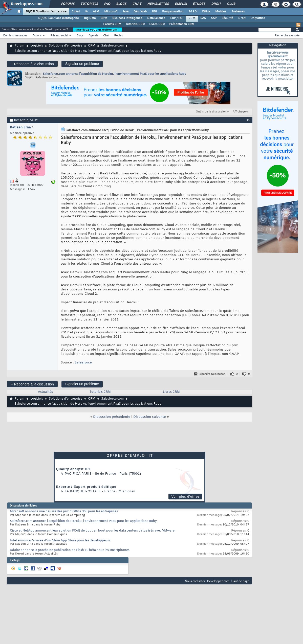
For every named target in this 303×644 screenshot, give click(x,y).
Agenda (93, 35)
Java (126, 12)
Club (231, 4)
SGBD (193, 12)
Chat (137, 4)
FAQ (107, 4)
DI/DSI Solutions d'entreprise (46, 12)
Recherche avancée (287, 35)
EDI (155, 12)
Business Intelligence (127, 18)
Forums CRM (112, 24)
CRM (192, 18)
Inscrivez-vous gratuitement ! (97, 30)
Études (199, 4)
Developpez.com (218, 581)
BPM (104, 18)
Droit (216, 4)
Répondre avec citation (210, 374)
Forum (20, 46)
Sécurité (227, 18)
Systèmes (238, 12)
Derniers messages (15, 35)
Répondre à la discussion (32, 64)
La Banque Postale (83, 491)
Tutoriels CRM (135, 24)
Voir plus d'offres (186, 497)
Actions (37, 35)
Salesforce (83, 363)
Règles (119, 35)
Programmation (173, 12)
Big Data (90, 18)
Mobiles (221, 12)
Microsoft (111, 12)
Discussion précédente (112, 417)
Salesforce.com (112, 46)
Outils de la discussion (211, 112)
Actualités (45, 392)
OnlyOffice (258, 18)
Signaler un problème (82, 64)
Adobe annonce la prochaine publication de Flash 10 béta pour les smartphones (70, 550)
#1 (248, 120)
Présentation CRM (182, 24)
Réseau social (59, 35)
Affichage (239, 112)
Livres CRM (157, 24)
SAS (203, 18)
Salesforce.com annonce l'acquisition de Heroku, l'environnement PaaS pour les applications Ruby (115, 74)
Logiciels (37, 46)
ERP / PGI (177, 18)
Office (206, 12)
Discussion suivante (150, 417)
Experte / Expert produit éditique (86, 487)
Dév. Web (140, 12)
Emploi (181, 4)
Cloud (76, 12)
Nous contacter (195, 581)
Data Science (156, 18)
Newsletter (158, 4)
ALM (96, 12)
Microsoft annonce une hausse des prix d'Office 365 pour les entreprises (64, 512)
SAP (214, 18)
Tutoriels (89, 4)
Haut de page (240, 581)
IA (86, 12)
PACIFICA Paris (78, 474)
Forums (68, 4)
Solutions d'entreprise (66, 46)
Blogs (121, 4)
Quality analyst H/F (73, 469)
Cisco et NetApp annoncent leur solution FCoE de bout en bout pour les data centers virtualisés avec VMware (92, 531)
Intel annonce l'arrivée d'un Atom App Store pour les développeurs (60, 541)
